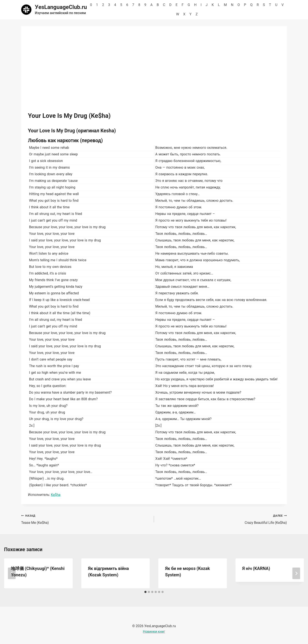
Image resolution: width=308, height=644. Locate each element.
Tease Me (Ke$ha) (86, 519)
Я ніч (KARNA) (256, 568)
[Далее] (296, 573)
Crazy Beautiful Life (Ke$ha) (222, 519)
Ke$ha (56, 495)
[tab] (145, 592)
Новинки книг (154, 632)
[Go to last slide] (12, 573)
